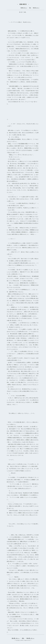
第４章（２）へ (36, 8)
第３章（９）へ (16, 638)
